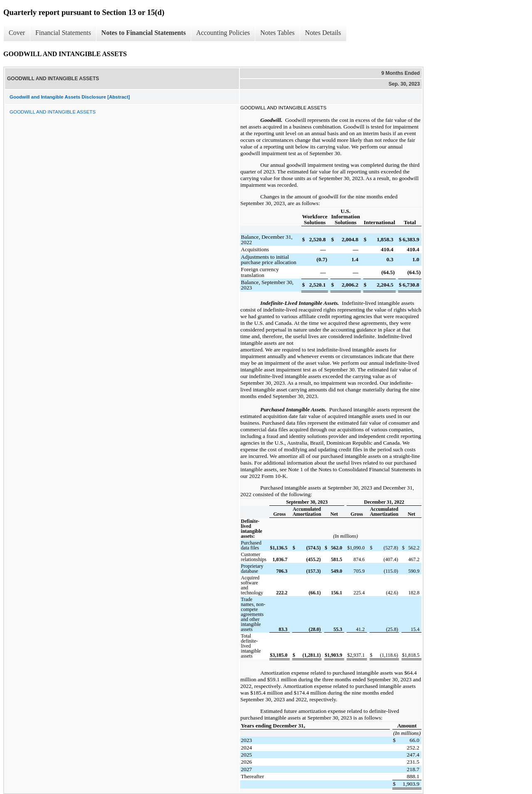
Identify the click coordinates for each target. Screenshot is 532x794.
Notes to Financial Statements (144, 33)
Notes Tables (277, 33)
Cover (17, 33)
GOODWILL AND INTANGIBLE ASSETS (53, 112)
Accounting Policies (223, 33)
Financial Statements (63, 33)
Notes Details (323, 33)
